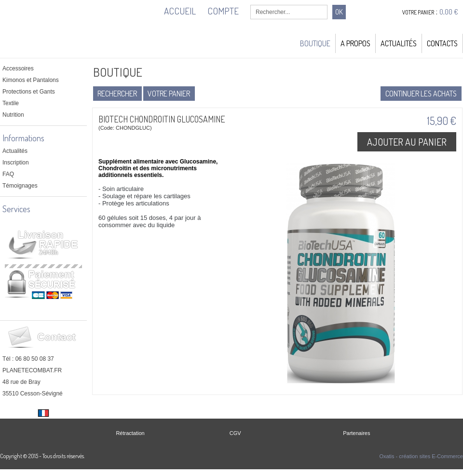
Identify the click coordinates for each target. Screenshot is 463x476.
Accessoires (18, 68)
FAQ (8, 174)
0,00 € (449, 12)
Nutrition (13, 115)
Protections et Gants (29, 92)
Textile (11, 103)
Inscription (16, 163)
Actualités (399, 43)
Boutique (315, 43)
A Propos (355, 43)
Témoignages (20, 186)
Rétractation (130, 433)
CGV (235, 433)
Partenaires (356, 433)
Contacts (442, 43)
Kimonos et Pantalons (31, 80)
